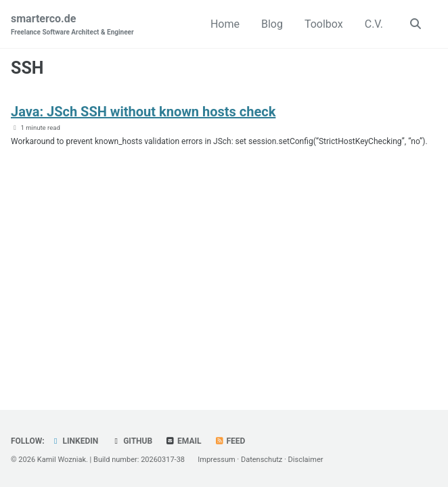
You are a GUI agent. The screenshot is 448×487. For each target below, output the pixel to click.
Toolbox (324, 24)
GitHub (132, 441)
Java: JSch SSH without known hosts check (143, 112)
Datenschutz (262, 460)
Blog (272, 24)
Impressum (216, 460)
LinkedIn (75, 441)
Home (225, 24)
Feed (230, 441)
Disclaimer (306, 460)
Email (183, 441)
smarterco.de (72, 25)
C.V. (374, 24)
